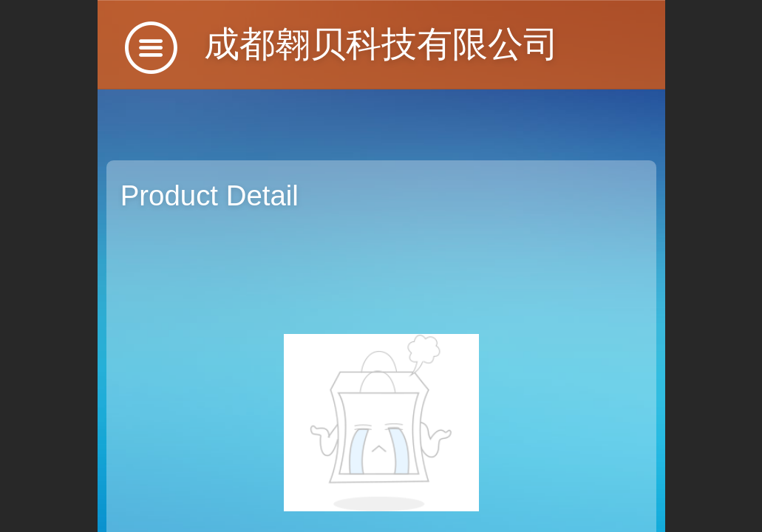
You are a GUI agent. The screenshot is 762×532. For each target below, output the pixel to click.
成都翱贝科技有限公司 (381, 44)
